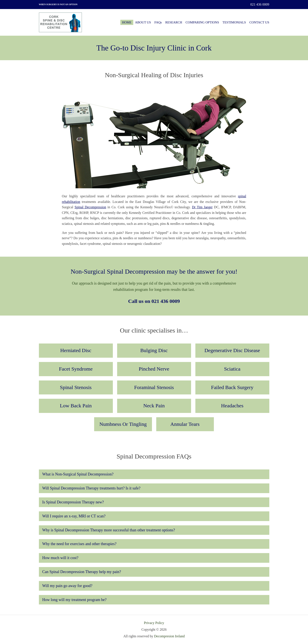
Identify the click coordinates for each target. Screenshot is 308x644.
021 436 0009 (260, 4)
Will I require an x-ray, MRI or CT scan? (74, 516)
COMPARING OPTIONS (202, 22)
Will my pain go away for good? (67, 586)
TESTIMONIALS (234, 22)
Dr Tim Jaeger (202, 207)
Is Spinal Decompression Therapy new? (73, 502)
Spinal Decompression (90, 207)
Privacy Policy (154, 623)
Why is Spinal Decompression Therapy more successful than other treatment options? (109, 530)
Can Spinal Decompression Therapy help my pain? (82, 572)
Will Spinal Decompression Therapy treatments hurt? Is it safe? (91, 488)
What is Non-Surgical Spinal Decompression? (78, 474)
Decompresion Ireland (169, 636)
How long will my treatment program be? (74, 600)
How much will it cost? (60, 558)
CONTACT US (259, 22)
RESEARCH (174, 22)
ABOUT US (143, 22)
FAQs (158, 22)
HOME (127, 22)
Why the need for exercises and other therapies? (79, 544)
